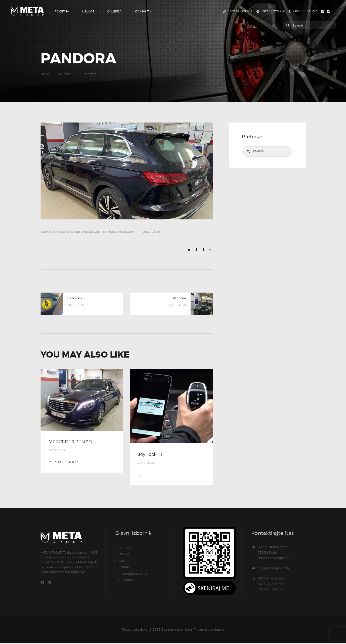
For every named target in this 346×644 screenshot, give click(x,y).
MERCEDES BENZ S (72, 442)
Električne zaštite (57, 232)
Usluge (124, 555)
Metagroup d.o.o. (135, 630)
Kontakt (125, 568)
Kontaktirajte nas (135, 574)
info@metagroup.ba (273, 569)
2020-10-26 (146, 464)
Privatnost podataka (209, 630)
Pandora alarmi (122, 232)
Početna (125, 549)
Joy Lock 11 (152, 455)
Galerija (124, 561)
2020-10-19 (57, 451)
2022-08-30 (152, 232)
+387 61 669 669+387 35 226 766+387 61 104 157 (271, 585)
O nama (128, 580)
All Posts (64, 74)
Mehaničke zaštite (90, 232)
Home (45, 74)
